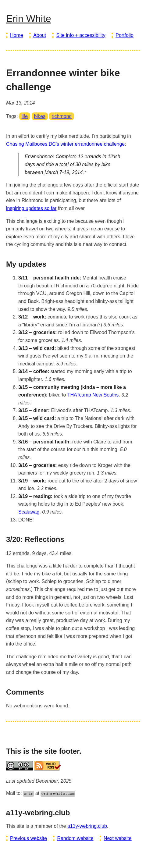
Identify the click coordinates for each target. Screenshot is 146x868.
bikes (40, 116)
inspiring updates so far (31, 208)
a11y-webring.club (87, 826)
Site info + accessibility (81, 35)
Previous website (28, 838)
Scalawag (29, 512)
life (25, 116)
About (40, 35)
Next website (118, 838)
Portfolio (125, 35)
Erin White (29, 19)
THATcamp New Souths (93, 395)
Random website (75, 838)
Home (17, 35)
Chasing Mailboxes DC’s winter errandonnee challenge (65, 144)
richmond (62, 116)
